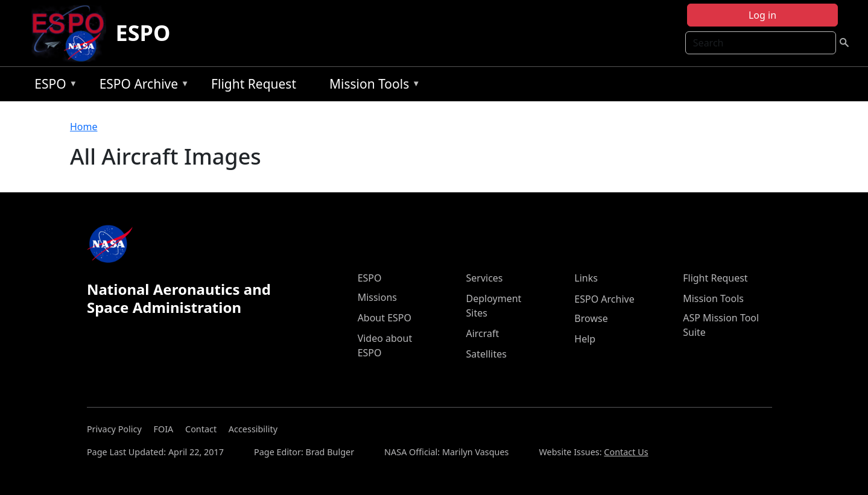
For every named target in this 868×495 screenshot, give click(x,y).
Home (84, 127)
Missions (377, 297)
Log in (762, 15)
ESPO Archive (141, 86)
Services (484, 278)
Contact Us (626, 452)
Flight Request (254, 84)
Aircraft (482, 333)
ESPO (143, 33)
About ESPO (385, 318)
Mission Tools (372, 86)
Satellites (486, 354)
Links (586, 278)
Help (585, 339)
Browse (591, 318)
